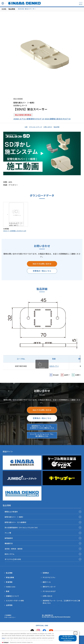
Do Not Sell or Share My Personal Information (56, 617)
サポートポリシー (10, 617)
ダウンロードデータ (35, 127)
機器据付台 (9, 543)
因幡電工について (12, 596)
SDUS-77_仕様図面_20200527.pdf (15, 231)
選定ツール (47, 582)
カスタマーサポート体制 (15, 601)
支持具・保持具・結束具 (14, 549)
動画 (8, 591)
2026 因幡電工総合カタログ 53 (58, 119)
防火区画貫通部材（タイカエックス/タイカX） (22, 528)
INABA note (11, 587)
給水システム (10, 554)
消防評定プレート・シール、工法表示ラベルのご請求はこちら (42, 427)
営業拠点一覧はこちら (42, 271)
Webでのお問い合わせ (42, 264)
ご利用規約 (8, 615)
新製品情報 (10, 577)
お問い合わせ (48, 127)
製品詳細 (56, 127)
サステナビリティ (49, 577)
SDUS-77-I (54, 366)
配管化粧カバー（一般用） (14, 517)
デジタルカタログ (49, 591)
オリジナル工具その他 (13, 559)
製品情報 (12, 9)
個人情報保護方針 (48, 615)
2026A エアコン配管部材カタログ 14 (29, 119)
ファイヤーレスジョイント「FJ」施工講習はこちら (42, 435)
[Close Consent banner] (75, 633)
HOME (4, 9)
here (3, 638)
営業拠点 (46, 573)
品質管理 (9, 605)
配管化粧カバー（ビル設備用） (16, 522)
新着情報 (9, 582)
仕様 (26, 127)
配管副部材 (9, 538)
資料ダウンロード (49, 587)
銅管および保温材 (11, 512)
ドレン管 (8, 533)
